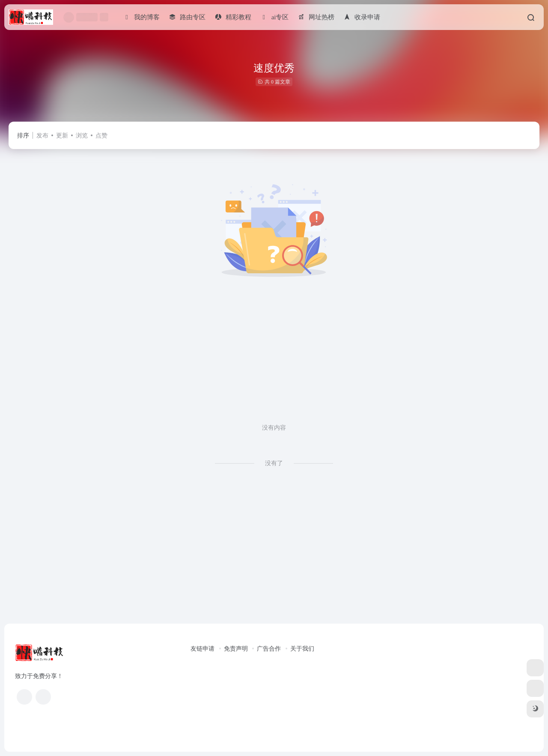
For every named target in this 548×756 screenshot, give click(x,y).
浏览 (82, 136)
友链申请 (203, 649)
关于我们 (302, 649)
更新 (62, 136)
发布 (42, 136)
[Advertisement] (274, 359)
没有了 (274, 463)
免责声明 (236, 649)
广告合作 (269, 649)
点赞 (101, 136)
